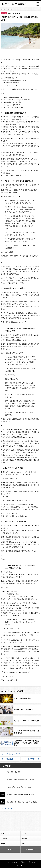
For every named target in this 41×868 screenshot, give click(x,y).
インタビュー (10, 833)
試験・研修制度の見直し (23, 698)
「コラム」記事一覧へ (15, 754)
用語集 (10, 844)
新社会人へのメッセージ (23, 710)
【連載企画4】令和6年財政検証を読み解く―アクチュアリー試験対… (27, 743)
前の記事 (10, 759)
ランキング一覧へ (20, 808)
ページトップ (29, 849)
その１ (14, 60)
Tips (30, 844)
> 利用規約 (22, 862)
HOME (7, 849)
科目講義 (30, 838)
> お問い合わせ (31, 862)
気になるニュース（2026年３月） (27, 721)
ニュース (10, 838)
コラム (4, 13)
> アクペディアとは (11, 862)
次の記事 (31, 759)
